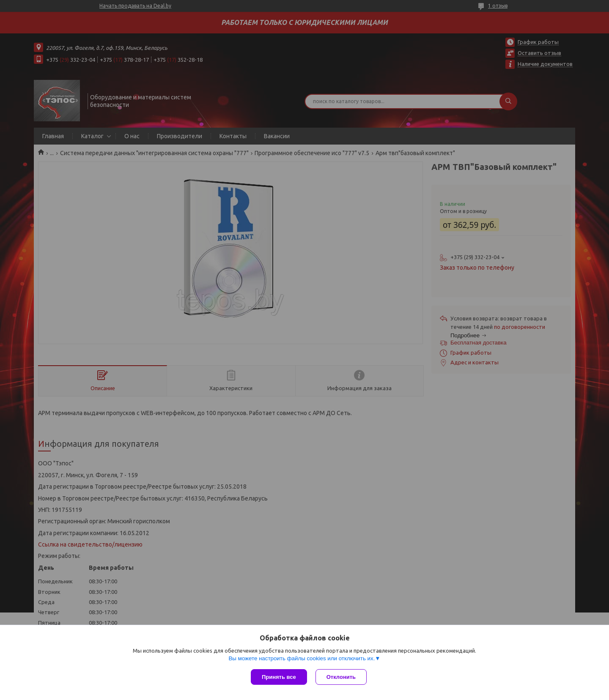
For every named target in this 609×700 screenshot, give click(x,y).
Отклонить (341, 677)
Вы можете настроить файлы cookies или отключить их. (302, 658)
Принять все (279, 677)
